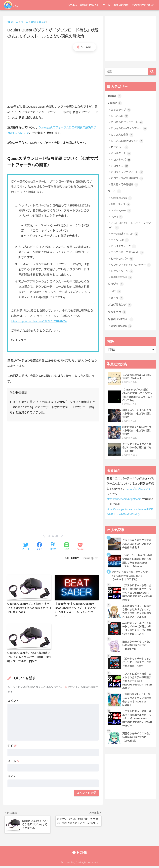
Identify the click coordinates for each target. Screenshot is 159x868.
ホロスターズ (121, 160)
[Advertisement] (53, 78)
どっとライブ (121, 110)
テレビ (115, 292)
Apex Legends (121, 199)
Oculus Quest (90, 558)
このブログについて (143, 5)
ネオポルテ (120, 148)
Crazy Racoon (121, 328)
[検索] (152, 72)
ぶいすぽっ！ (121, 154)
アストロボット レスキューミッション (130, 226)
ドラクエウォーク (123, 247)
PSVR (117, 217)
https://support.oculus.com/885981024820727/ (40, 321)
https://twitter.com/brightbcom (125, 501)
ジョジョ (116, 285)
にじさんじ (120, 117)
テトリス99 (120, 241)
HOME (80, 855)
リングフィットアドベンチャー (131, 266)
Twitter (115, 96)
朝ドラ (117, 299)
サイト (12, 778)
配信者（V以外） (90, 5)
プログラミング (120, 306)
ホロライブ (120, 166)
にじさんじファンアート (127, 123)
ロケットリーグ (122, 272)
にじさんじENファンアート (129, 129)
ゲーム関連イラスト (125, 234)
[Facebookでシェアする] (39, 547)
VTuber (73, 5)
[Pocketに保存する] (80, 547)
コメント (15, 702)
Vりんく (16, 5)
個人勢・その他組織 (125, 185)
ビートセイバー (122, 259)
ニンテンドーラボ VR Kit (127, 253)
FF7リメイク (121, 205)
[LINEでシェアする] (67, 547)
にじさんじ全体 (122, 135)
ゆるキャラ (117, 313)
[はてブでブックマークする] (53, 547)
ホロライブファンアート (127, 173)
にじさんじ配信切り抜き (127, 142)
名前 (12, 747)
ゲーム (106, 5)
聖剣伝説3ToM (121, 278)
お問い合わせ (121, 5)
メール (14, 763)
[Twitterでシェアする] (26, 547)
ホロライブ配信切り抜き (127, 179)
